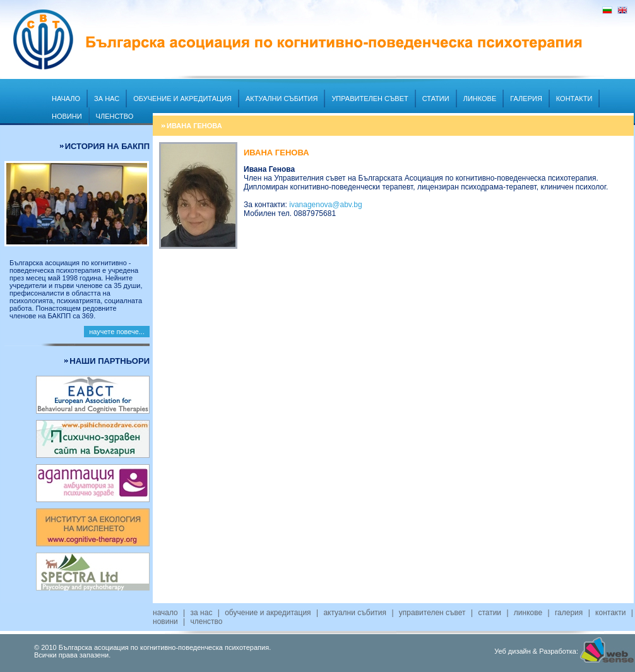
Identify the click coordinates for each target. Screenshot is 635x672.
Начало (66, 99)
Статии (436, 99)
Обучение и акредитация (182, 99)
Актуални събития (282, 99)
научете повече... (117, 332)
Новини (67, 116)
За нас (107, 99)
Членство (115, 116)
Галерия (526, 99)
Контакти (574, 99)
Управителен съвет (370, 99)
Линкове (480, 99)
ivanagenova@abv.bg (325, 205)
